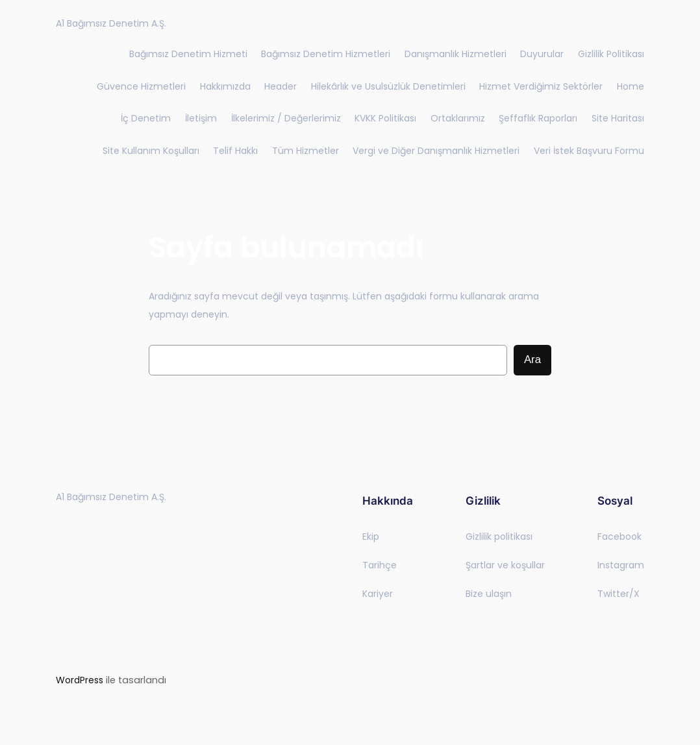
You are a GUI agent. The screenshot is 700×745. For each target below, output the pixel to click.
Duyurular (542, 54)
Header (281, 86)
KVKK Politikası (385, 118)
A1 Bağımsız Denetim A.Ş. (111, 23)
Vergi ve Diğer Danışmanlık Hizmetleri (436, 151)
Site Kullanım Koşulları (151, 151)
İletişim (201, 118)
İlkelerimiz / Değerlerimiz (286, 118)
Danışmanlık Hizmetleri (456, 54)
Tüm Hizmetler (306, 151)
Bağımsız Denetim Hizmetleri (326, 54)
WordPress (80, 680)
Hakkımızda (225, 86)
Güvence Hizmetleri (141, 86)
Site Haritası (618, 118)
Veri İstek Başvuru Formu (589, 151)
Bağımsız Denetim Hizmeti (188, 54)
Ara (532, 360)
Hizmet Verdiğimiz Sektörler (541, 86)
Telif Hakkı (235, 151)
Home (631, 86)
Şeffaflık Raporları (538, 118)
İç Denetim (146, 118)
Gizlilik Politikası (611, 54)
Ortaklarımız (458, 118)
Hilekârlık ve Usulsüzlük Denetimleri (388, 86)
